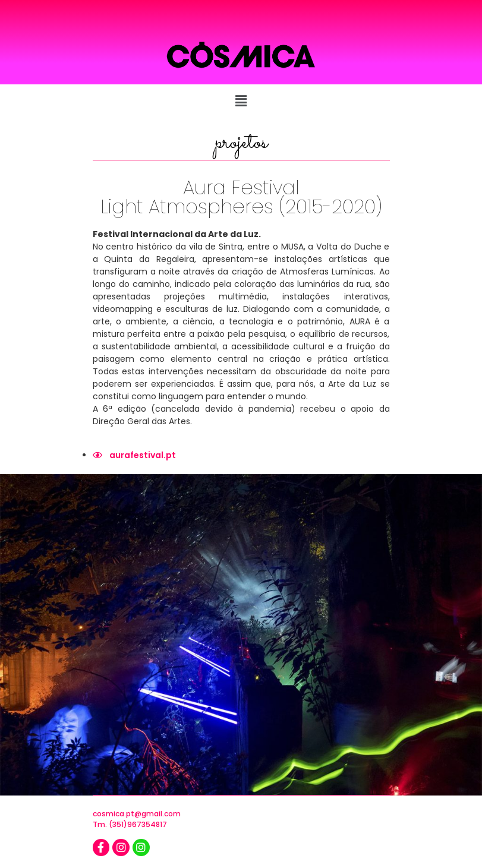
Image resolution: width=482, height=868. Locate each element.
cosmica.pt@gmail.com (137, 814)
